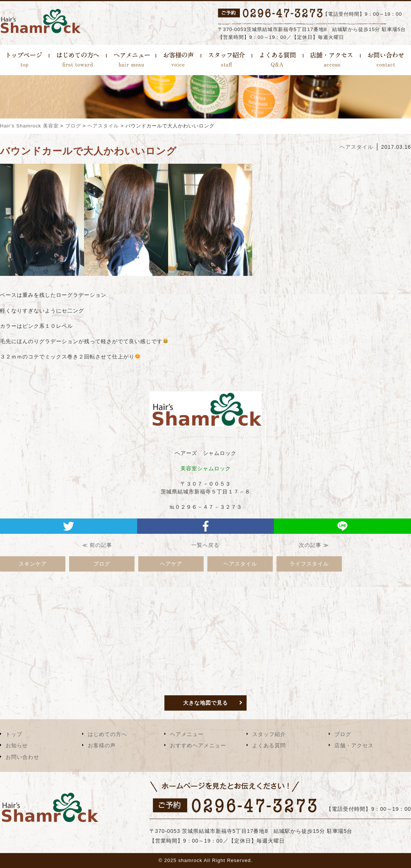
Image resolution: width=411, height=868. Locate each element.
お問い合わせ (22, 757)
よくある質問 (269, 745)
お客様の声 (102, 745)
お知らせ (17, 745)
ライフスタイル (309, 564)
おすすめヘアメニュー (198, 745)
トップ (14, 734)
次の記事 (310, 545)
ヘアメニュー (187, 734)
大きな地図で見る (205, 703)
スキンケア (33, 564)
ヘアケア (171, 564)
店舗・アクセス (354, 745)
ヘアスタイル (356, 147)
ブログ (102, 564)
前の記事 (101, 545)
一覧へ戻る (205, 545)
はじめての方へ (107, 734)
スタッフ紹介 (269, 734)
